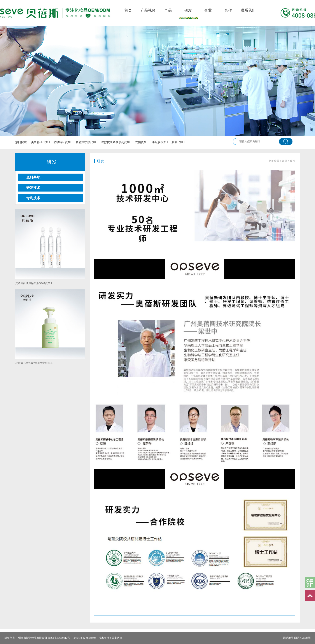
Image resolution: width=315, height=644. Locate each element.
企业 (208, 10)
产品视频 (148, 10)
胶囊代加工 (179, 142)
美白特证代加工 (41, 142)
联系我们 (248, 10)
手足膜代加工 (161, 142)
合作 (228, 10)
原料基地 (33, 177)
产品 (168, 10)
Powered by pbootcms (84, 638)
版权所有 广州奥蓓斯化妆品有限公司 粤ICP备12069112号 (37, 638)
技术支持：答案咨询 (110, 638)
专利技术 (33, 198)
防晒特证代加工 (64, 142)
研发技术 (33, 188)
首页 (128, 10)
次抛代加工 (142, 142)
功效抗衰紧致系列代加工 (117, 142)
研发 (188, 10)
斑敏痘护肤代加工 (87, 142)
